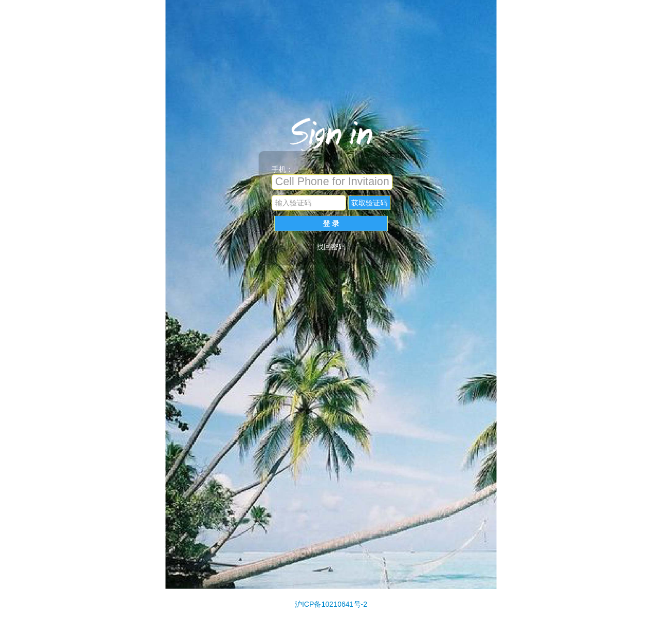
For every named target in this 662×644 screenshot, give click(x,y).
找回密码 (331, 247)
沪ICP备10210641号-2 (331, 604)
